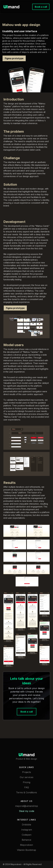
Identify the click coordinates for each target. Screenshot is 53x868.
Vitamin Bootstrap (26, 850)
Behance (26, 840)
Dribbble (26, 825)
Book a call (41, 7)
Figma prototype (14, 58)
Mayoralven (26, 845)
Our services (27, 777)
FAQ (27, 787)
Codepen (27, 835)
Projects (27, 772)
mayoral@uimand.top (26, 806)
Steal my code (27, 811)
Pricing (27, 782)
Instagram (27, 830)
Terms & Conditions (26, 792)
